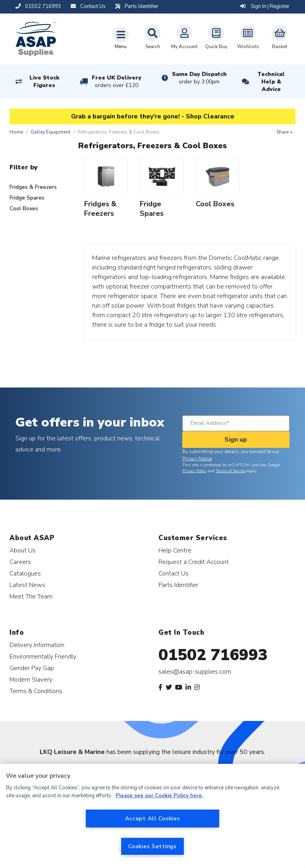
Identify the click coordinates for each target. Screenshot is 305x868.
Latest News (27, 585)
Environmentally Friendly (43, 656)
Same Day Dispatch (199, 78)
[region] (152, 816)
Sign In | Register (265, 6)
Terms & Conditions (36, 691)
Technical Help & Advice (271, 82)
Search (152, 37)
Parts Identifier (178, 585)
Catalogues (25, 573)
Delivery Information (37, 645)
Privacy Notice (197, 459)
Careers (20, 562)
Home (16, 132)
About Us (23, 550)
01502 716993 (213, 655)
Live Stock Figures (44, 81)
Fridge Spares (27, 198)
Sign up (236, 440)
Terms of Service (231, 471)
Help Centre (175, 550)
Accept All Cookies (153, 818)
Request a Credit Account (194, 562)
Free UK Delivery (117, 81)
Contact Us (174, 573)
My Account (184, 37)
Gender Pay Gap (32, 668)
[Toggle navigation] (121, 38)
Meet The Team (31, 596)
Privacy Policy (194, 471)
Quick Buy (216, 37)
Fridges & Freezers (33, 187)
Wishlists (248, 37)
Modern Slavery (31, 679)
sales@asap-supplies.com (195, 672)
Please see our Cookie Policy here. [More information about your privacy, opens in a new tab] (159, 796)
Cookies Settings (152, 846)
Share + (285, 132)
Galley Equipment (50, 132)
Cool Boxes (24, 208)
